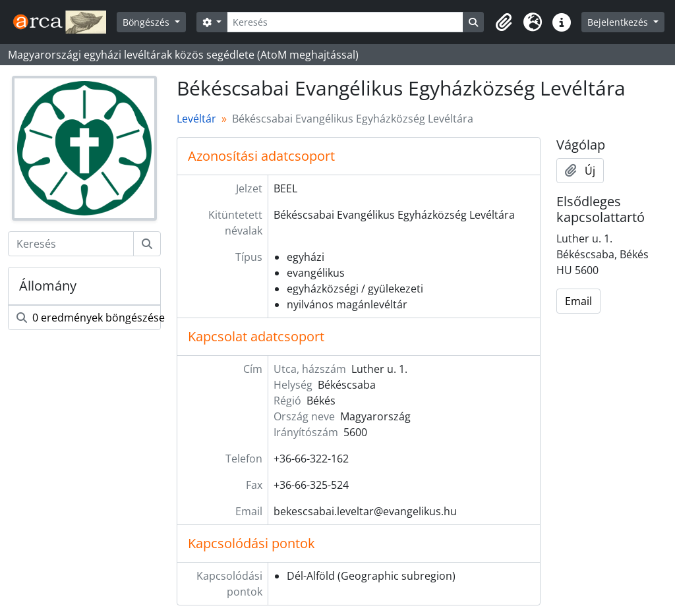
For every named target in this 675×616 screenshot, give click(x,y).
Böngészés (147, 22)
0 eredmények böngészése (88, 318)
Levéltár (196, 119)
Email (578, 301)
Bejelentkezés (619, 22)
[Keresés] (345, 22)
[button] (504, 22)
